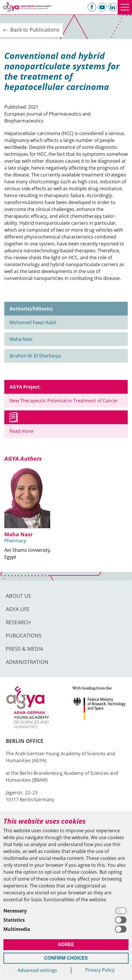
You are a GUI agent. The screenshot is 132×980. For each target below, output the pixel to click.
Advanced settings (37, 970)
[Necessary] (66, 911)
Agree (66, 945)
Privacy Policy (100, 970)
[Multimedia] (66, 929)
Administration (27, 662)
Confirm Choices (66, 958)
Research (18, 622)
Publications (24, 635)
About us (18, 596)
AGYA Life (18, 609)
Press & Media (24, 649)
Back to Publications (31, 30)
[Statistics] (66, 920)
